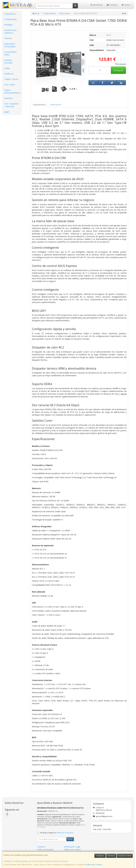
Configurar (100, 856)
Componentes (11, 19)
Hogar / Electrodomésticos (12, 91)
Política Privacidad (45, 850)
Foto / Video (10, 85)
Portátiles (8, 25)
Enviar (70, 839)
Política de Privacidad (65, 833)
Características (39, 105)
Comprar (118, 70)
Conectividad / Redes (11, 53)
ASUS (109, 35)
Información (56, 105)
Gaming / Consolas (8, 61)
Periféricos (9, 74)
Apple (7, 112)
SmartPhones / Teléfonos (11, 32)
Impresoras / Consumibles (10, 45)
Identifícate (97, 5)
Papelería (8, 98)
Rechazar (111, 856)
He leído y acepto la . (57, 833)
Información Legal (72, 847)
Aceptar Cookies (125, 856)
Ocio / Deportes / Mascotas (11, 105)
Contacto (112, 5)
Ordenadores (10, 14)
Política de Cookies (94, 865)
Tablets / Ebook (11, 79)
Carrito (127, 5)
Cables (7, 68)
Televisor (8, 38)
